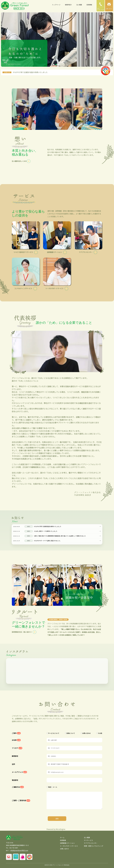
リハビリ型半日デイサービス (26, 252)
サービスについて (53, 733)
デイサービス (88, 840)
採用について (70, 733)
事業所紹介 (68, 5)
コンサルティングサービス (26, 289)
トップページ (56, 5)
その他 (99, 733)
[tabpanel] (57, 40)
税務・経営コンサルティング (94, 846)
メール (54, 787)
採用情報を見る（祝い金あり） (24, 632)
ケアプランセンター (88, 252)
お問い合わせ (86, 733)
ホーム (62, 837)
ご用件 (16, 733)
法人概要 (79, 5)
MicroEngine (61, 829)
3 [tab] (58, 65)
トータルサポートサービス (57, 289)
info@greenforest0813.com (19, 850)
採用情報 (89, 5)
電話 (49, 787)
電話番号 (15, 780)
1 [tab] (54, 65)
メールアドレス (19, 772)
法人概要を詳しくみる (21, 161)
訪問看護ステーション (57, 252)
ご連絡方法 (18, 787)
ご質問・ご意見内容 (21, 800)
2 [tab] (56, 65)
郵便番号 (15, 756)
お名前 (16, 740)
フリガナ (17, 748)
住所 (13, 764)
